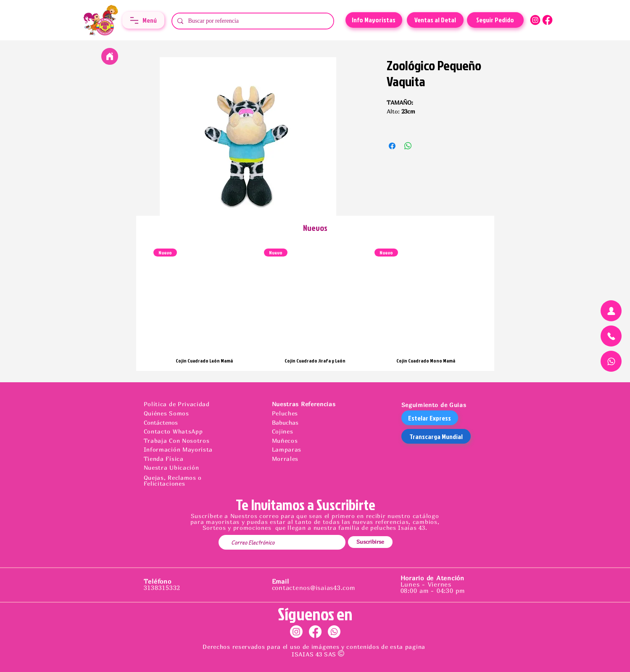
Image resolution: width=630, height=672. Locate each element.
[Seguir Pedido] (495, 20)
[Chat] (611, 311)
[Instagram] (296, 632)
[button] (143, 20)
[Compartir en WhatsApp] (408, 146)
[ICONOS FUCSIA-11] (535, 20)
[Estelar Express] (430, 418)
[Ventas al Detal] (435, 20)
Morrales (285, 459)
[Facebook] (315, 632)
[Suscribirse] (370, 542)
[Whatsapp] (334, 632)
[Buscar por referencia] (252, 21)
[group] (315, 306)
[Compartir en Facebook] (392, 146)
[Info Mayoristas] (374, 20)
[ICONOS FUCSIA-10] (547, 20)
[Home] (110, 56)
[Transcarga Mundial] (436, 436)
